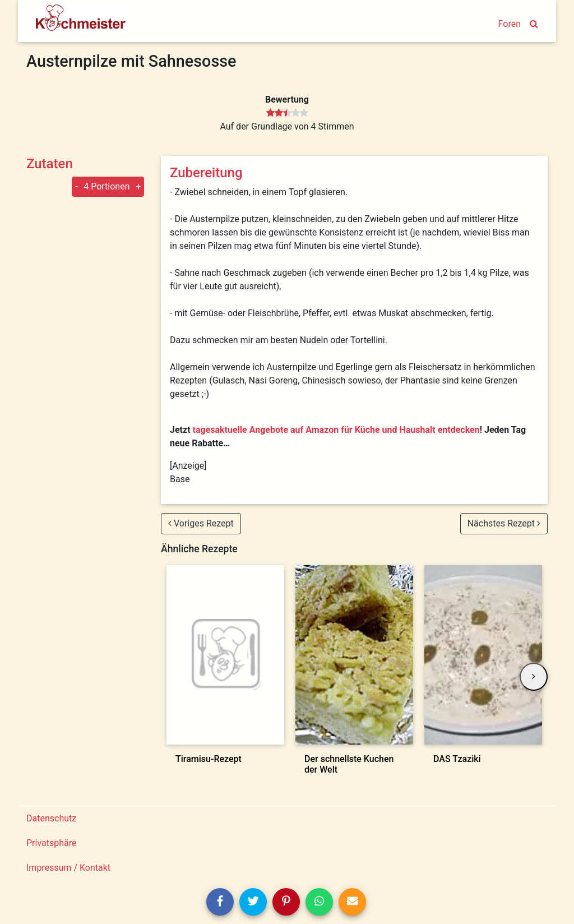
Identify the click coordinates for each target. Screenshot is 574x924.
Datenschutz (51, 818)
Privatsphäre (52, 843)
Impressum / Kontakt (68, 868)
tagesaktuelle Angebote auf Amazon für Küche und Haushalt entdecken (336, 430)
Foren (510, 24)
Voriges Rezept (201, 523)
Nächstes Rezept (504, 523)
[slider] (287, 113)
